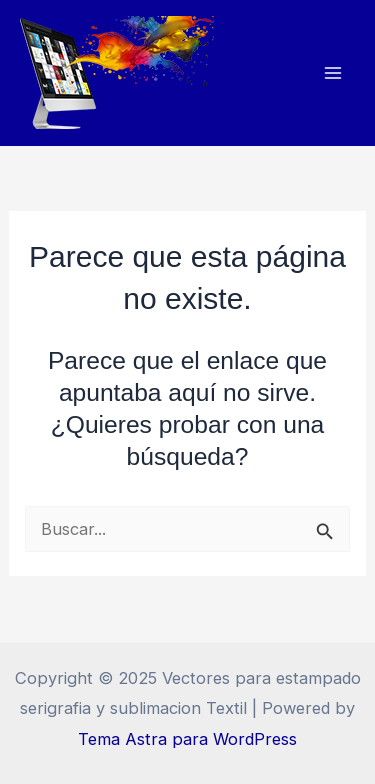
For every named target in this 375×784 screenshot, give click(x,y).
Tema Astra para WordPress (187, 739)
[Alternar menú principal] (332, 73)
